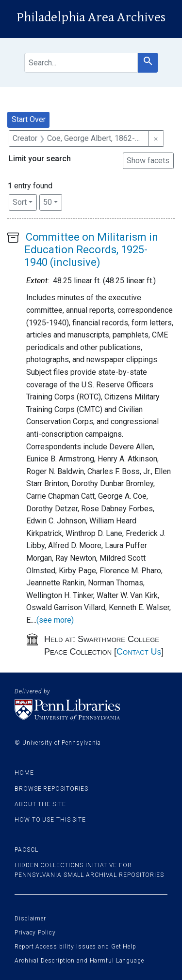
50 (53, 201)
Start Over (29, 119)
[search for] (81, 63)
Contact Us (139, 652)
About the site (40, 804)
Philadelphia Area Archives (91, 17)
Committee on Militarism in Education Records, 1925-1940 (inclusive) (91, 250)
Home (24, 773)
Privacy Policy (35, 933)
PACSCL (26, 850)
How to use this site (50, 820)
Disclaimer (30, 919)
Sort (20, 202)
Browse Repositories (51, 789)
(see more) (55, 620)
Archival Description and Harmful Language (79, 961)
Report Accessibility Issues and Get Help (75, 947)
